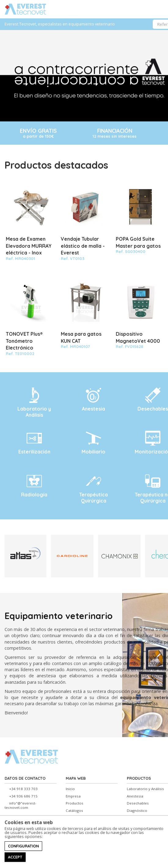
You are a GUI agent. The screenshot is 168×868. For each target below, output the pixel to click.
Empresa (73, 796)
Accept (15, 857)
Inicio (70, 789)
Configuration (23, 846)
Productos (75, 803)
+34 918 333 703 (23, 789)
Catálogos (74, 811)
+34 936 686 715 (23, 796)
